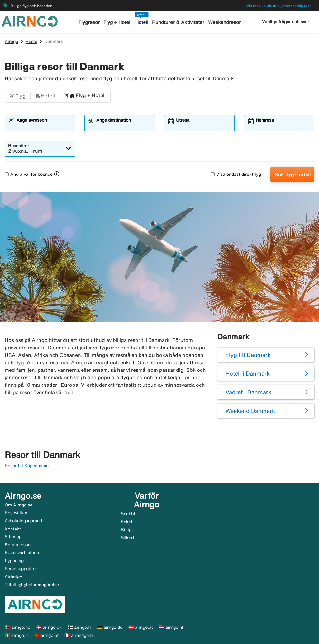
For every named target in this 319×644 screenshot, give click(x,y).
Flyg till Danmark (248, 355)
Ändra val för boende (29, 174)
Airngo (11, 41)
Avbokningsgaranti (24, 521)
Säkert (128, 538)
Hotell (142, 22)
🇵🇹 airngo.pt (46, 635)
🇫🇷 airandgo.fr (79, 635)
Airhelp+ (13, 576)
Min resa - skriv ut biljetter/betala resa (279, 6)
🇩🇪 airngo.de (110, 627)
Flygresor (89, 22)
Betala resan (18, 545)
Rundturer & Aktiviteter (178, 22)
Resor (31, 41)
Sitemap (13, 537)
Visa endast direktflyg (236, 174)
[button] (18, 96)
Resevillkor (16, 513)
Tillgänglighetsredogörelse (32, 585)
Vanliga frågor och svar (286, 22)
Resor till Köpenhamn (27, 466)
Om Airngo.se (19, 505)
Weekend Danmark (250, 411)
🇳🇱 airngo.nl (171, 627)
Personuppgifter (21, 569)
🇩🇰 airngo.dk (49, 627)
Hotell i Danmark (248, 373)
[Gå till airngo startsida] (30, 21)
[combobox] (44, 126)
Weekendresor (224, 22)
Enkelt (127, 522)
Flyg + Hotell (118, 22)
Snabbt (128, 514)
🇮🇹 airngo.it (16, 635)
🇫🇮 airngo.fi (79, 627)
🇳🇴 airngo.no (17, 627)
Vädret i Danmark (248, 392)
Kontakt (13, 529)
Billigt (127, 530)
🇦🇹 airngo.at (141, 627)
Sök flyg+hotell (293, 175)
